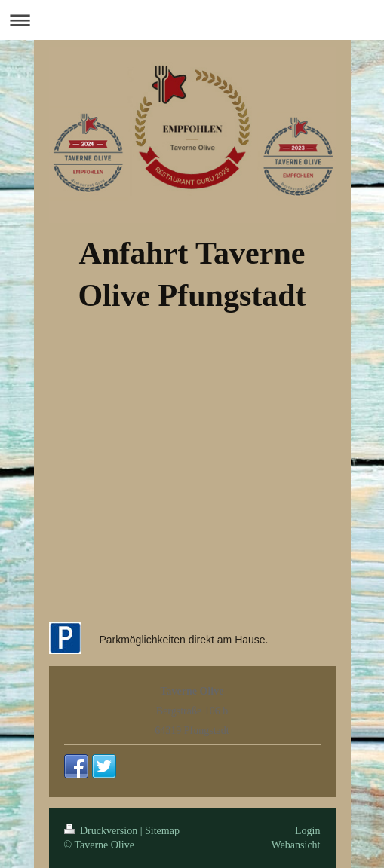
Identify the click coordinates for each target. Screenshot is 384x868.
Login (307, 831)
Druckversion (102, 831)
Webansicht (296, 845)
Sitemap (162, 831)
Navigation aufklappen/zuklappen (192, 20)
